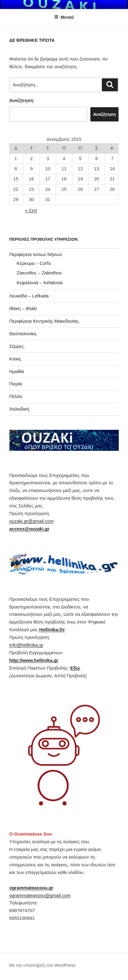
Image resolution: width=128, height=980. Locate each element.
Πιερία (16, 384)
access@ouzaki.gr (29, 529)
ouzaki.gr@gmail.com (31, 521)
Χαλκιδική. (20, 409)
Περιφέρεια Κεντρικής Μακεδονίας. (44, 321)
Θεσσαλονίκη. (23, 334)
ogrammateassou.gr (31, 888)
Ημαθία (17, 371)
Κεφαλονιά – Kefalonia (40, 283)
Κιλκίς (15, 359)
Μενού (64, 17)
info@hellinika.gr (26, 645)
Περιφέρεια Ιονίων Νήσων (36, 254)
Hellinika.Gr (52, 630)
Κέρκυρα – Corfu (34, 263)
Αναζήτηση (21, 100)
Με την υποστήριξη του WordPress (42, 965)
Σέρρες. (17, 346)
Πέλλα (16, 396)
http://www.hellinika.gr (34, 660)
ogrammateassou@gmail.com (40, 895)
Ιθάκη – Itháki (23, 308)
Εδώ (75, 668)
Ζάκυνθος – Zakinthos (39, 273)
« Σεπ (31, 210)
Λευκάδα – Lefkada (29, 296)
